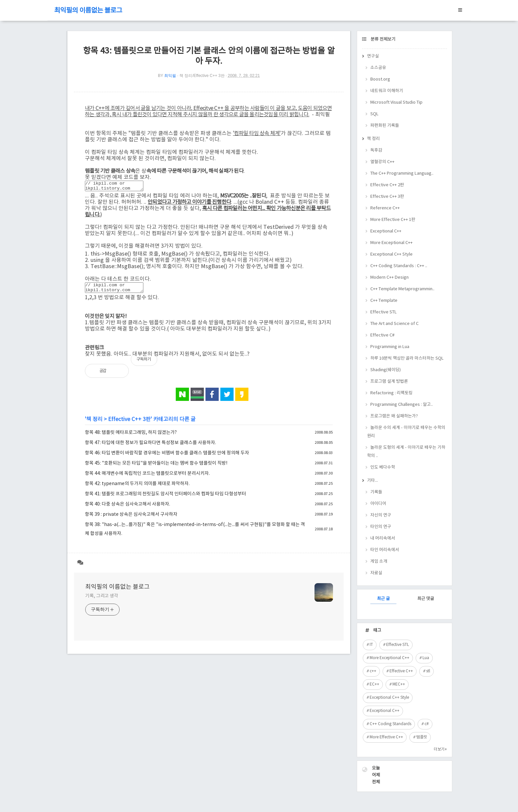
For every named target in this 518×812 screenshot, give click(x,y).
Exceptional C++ (386, 231)
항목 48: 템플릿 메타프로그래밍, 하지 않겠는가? (131, 437)
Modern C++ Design (389, 278)
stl (428, 671)
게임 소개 (379, 562)
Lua (426, 658)
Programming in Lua (390, 347)
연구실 (373, 56)
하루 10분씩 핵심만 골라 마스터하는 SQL (407, 358)
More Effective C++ (386, 737)
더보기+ (440, 749)
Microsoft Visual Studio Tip (396, 103)
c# (427, 724)
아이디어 (378, 504)
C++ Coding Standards (390, 724)
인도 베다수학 (383, 467)
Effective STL (384, 312)
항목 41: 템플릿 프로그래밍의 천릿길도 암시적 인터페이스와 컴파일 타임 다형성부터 (166, 498)
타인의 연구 (381, 527)
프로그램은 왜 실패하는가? (394, 416)
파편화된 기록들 (385, 126)
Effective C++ (401, 671)
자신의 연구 (381, 515)
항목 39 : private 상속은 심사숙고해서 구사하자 (131, 518)
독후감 (376, 150)
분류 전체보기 (383, 39)
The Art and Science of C (394, 324)
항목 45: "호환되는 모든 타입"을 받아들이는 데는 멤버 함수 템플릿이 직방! (156, 467)
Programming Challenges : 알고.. (402, 405)
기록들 (376, 492)
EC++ (374, 684)
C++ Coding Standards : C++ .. (399, 266)
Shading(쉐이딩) (386, 370)
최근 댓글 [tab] (426, 599)
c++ (373, 671)
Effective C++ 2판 (387, 185)
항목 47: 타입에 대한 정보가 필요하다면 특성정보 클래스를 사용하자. (150, 447)
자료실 (376, 573)
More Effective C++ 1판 (393, 220)
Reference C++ (385, 208)
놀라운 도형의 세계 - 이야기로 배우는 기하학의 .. (406, 452)
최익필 (170, 76)
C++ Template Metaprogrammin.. (402, 289)
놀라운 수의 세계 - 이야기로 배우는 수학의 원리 (406, 432)
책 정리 (94, 423)
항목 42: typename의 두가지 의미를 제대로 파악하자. (137, 488)
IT (371, 645)
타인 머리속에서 (385, 550)
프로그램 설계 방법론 (389, 382)
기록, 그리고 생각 (102, 600)
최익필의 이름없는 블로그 (88, 11)
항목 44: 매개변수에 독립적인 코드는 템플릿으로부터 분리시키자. (147, 477)
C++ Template (384, 301)
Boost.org (380, 79)
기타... (372, 481)
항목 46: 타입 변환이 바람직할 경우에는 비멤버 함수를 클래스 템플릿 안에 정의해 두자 (167, 457)
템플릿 (422, 737)
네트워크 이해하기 (387, 91)
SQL (374, 114)
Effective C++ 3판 (129, 423)
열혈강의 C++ (382, 162)
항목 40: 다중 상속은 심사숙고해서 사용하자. (128, 508)
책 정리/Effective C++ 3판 (202, 76)
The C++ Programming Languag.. (402, 174)
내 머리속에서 (383, 538)
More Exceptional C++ (391, 243)
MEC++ (399, 684)
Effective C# (382, 335)
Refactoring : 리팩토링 (391, 393)
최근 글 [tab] (383, 599)
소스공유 (378, 68)
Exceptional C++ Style (391, 254)
